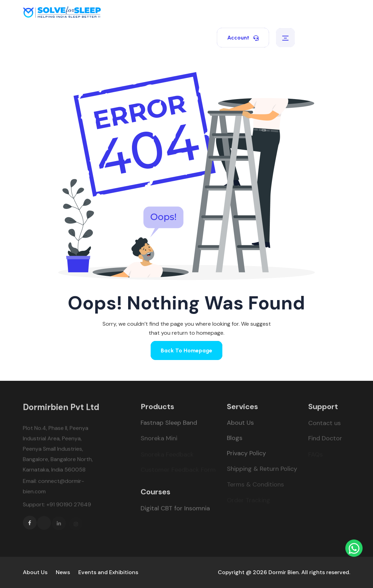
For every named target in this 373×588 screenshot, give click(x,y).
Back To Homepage (186, 350)
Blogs (235, 439)
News (63, 572)
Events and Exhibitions (108, 572)
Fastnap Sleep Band (169, 424)
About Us (240, 424)
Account (243, 38)
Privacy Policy (246, 455)
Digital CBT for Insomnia (175, 509)
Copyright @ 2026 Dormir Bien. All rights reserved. (284, 572)
